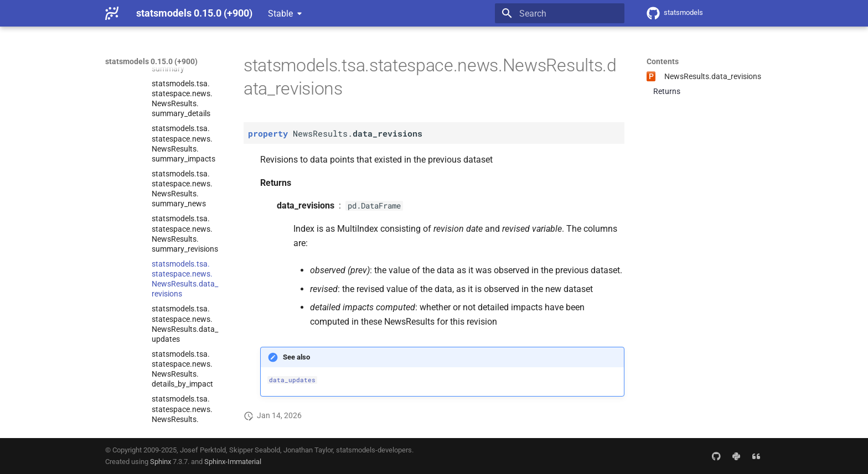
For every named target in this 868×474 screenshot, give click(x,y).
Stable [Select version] (280, 14)
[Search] (560, 13)
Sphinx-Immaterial (233, 462)
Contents (663, 61)
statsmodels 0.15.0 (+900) (151, 61)
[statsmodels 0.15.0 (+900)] (112, 13)
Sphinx (161, 462)
